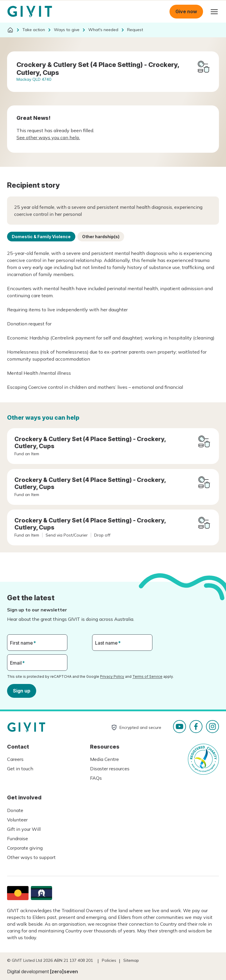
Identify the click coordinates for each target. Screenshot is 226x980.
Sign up (22, 691)
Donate (15, 810)
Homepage (30, 12)
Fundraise (18, 838)
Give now (186, 11)
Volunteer (17, 820)
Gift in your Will (24, 829)
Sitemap (131, 960)
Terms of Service (147, 676)
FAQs (96, 778)
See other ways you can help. (48, 137)
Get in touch (20, 769)
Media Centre (104, 759)
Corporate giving (25, 848)
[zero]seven (64, 971)
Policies (109, 960)
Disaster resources (110, 769)
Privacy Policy (112, 676)
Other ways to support (31, 857)
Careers (15, 759)
